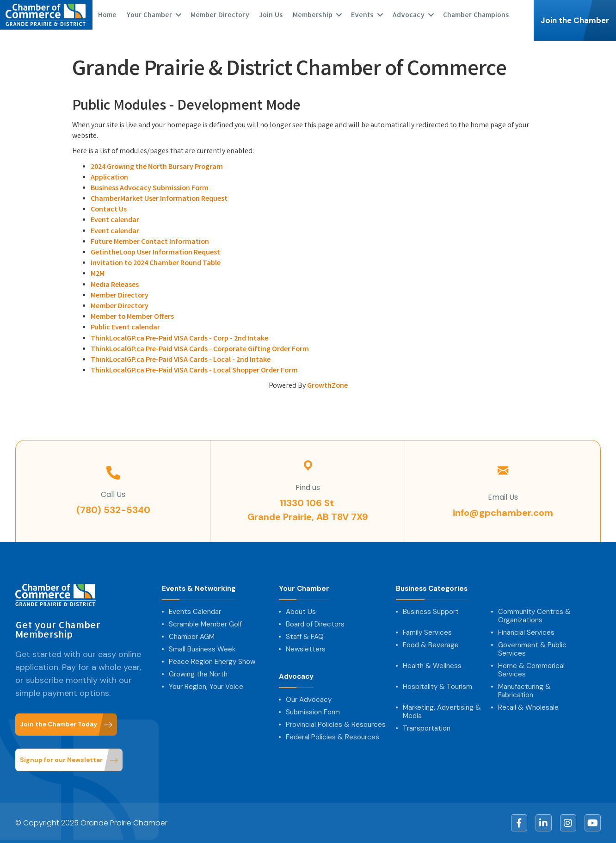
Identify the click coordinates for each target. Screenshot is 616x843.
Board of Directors (315, 624)
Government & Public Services (532, 649)
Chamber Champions (476, 15)
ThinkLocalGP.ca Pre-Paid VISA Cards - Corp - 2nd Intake (179, 339)
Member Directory (219, 15)
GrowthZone (327, 386)
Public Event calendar (125, 328)
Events (362, 15)
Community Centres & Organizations (534, 616)
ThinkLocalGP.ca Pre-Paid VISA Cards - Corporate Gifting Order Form (200, 350)
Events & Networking (199, 589)
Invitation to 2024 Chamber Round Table (156, 263)
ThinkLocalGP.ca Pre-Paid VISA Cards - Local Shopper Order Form (194, 371)
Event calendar (115, 220)
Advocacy (408, 15)
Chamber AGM (192, 637)
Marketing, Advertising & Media (442, 712)
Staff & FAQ (305, 637)
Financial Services (526, 632)
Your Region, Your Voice (206, 687)
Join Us (271, 15)
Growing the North (198, 674)
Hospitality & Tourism (437, 687)
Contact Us (109, 210)
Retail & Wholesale (528, 707)
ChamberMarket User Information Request (159, 199)
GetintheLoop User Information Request (155, 253)
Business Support (431, 612)
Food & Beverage (431, 645)
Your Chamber (149, 15)
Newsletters (306, 649)
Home (107, 15)
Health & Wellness (432, 666)
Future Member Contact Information (150, 242)
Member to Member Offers (132, 317)
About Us (301, 612)
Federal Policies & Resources (333, 737)
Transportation (427, 728)
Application (109, 178)
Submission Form (313, 712)
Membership (312, 15)
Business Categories (432, 589)
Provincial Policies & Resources (336, 725)
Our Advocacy (309, 700)
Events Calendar (195, 612)
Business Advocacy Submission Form (150, 189)
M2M (98, 274)
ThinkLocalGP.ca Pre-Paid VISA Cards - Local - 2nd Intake (181, 360)
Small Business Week (202, 649)
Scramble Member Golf (205, 624)
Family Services (427, 632)
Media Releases (115, 285)
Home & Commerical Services (531, 670)
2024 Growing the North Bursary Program (157, 167)
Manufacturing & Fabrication (524, 691)
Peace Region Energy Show (212, 662)
